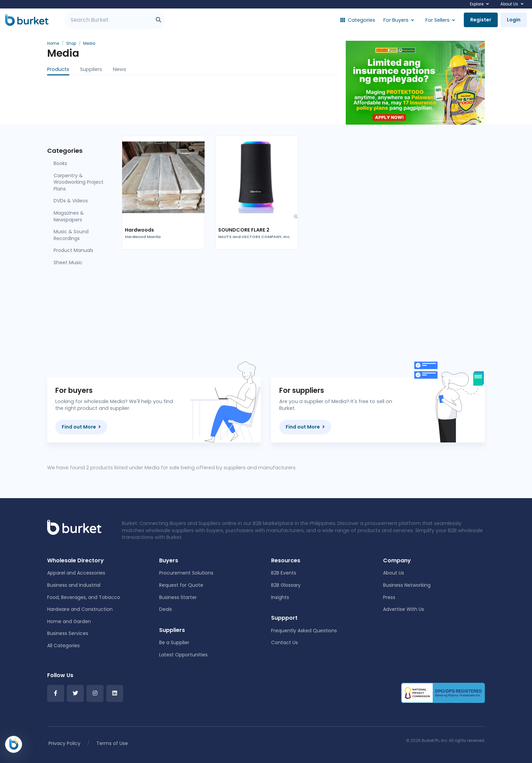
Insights (280, 597)
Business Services (68, 633)
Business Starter (178, 597)
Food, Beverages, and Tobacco (84, 597)
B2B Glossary (286, 585)
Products (58, 69)
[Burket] (27, 20)
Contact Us (284, 642)
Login (514, 20)
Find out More (81, 427)
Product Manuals (73, 250)
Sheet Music (68, 262)
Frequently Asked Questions (304, 631)
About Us (509, 4)
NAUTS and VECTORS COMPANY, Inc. (254, 237)
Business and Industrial (74, 585)
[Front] (74, 527)
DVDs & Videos (71, 201)
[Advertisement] (303, 308)
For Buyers (396, 20)
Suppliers (91, 69)
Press (389, 597)
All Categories (63, 646)
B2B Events (284, 573)
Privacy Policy (64, 743)
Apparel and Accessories (76, 573)
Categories (358, 20)
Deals (166, 609)
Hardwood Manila (143, 237)
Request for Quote (181, 585)
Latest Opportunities (183, 655)
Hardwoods (139, 230)
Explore (477, 4)
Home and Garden (69, 621)
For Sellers (438, 20)
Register (481, 20)
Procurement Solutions (186, 573)
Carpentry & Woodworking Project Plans (79, 182)
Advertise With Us (404, 609)
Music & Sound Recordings (71, 235)
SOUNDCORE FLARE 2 (244, 230)
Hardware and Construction (80, 609)
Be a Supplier (174, 642)
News (120, 69)
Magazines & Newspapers (69, 216)
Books (60, 163)
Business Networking (407, 585)
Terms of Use (112, 743)
